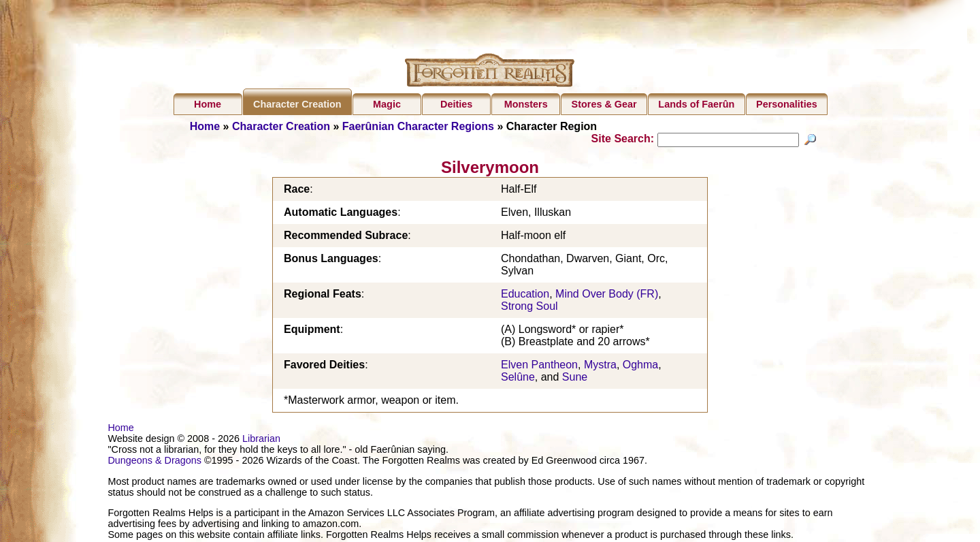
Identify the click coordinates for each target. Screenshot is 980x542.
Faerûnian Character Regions (418, 126)
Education (525, 296)
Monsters (526, 104)
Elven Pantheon (539, 367)
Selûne (518, 379)
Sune (575, 379)
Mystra (600, 367)
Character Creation (297, 104)
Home (208, 104)
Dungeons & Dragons (154, 462)
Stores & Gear (604, 104)
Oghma (640, 367)
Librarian (261, 441)
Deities (456, 104)
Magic (387, 104)
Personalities (787, 104)
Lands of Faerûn (696, 104)
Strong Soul (529, 308)
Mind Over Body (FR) (607, 296)
